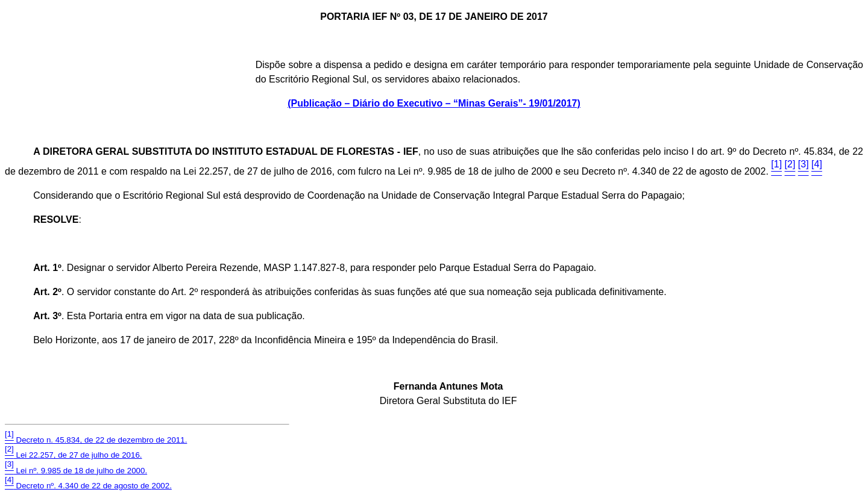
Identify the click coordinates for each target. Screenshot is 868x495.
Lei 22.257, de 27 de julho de (74, 455)
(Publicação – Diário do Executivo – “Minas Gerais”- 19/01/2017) (434, 103)
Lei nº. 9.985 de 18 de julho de (76, 471)
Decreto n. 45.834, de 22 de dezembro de (96, 440)
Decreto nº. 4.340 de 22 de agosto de (88, 486)
